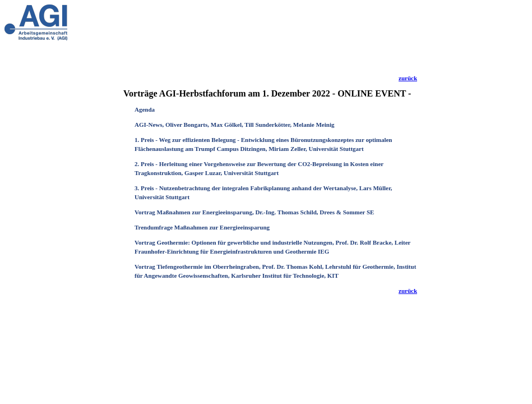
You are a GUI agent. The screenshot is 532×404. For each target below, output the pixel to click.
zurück (408, 78)
